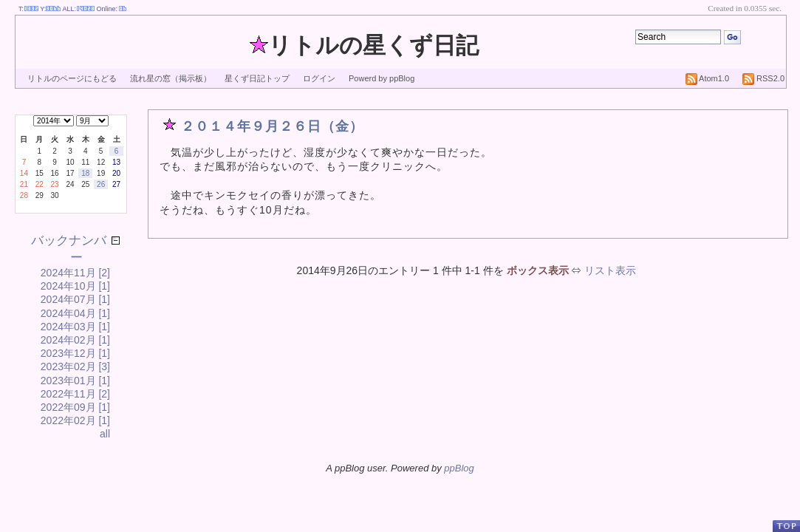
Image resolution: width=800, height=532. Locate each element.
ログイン (319, 78)
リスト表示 (610, 270)
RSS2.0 (763, 78)
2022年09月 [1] (75, 407)
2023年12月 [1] (75, 353)
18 (85, 173)
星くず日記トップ (257, 78)
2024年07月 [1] (75, 299)
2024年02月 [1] (75, 340)
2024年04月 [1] (75, 313)
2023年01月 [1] (75, 381)
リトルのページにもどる (72, 78)
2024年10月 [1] (75, 286)
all (105, 434)
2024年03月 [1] (75, 327)
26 (101, 184)
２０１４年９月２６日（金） (272, 126)
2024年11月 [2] (75, 273)
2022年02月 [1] (75, 420)
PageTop (786, 526)
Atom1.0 (707, 78)
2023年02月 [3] (75, 366)
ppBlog (459, 468)
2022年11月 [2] (75, 394)
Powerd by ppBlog (382, 78)
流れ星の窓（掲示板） (171, 78)
